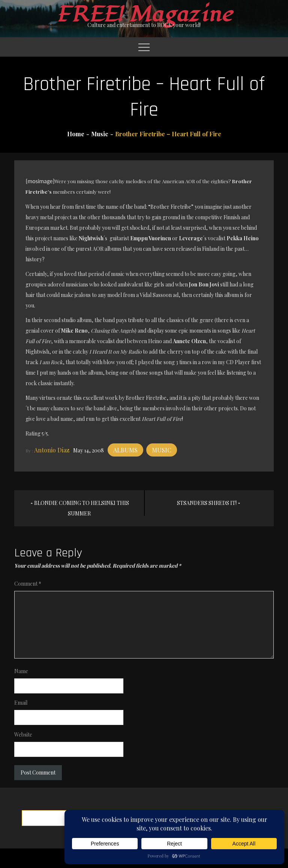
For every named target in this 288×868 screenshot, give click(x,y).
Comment (28, 584)
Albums (125, 450)
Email (21, 703)
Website (23, 735)
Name (21, 671)
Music (162, 450)
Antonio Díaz (52, 450)
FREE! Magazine (144, 14)
